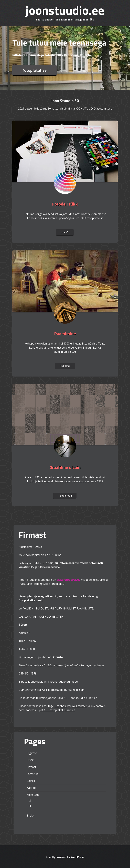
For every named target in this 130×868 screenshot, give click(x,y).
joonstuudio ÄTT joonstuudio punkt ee (53, 682)
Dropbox (61, 706)
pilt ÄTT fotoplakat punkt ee (57, 710)
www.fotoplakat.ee (68, 580)
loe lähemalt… (55, 584)
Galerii (31, 781)
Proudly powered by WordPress (65, 857)
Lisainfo (65, 232)
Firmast (31, 767)
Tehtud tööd (65, 496)
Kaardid (31, 788)
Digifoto (32, 753)
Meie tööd (33, 795)
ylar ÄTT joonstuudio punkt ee (56, 690)
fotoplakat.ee (35, 70)
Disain (31, 760)
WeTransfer (79, 706)
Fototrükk (33, 774)
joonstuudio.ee (65, 10)
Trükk (30, 816)
